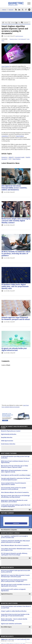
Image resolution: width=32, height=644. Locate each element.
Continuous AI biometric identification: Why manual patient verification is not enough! (15, 542)
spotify (29, 10)
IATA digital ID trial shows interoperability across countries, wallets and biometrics (14, 188)
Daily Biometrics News (7, 510)
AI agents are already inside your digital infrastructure (14, 349)
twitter (23, 10)
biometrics (4, 157)
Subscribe (11, 10)
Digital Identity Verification (9, 434)
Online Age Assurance (7, 441)
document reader (20, 157)
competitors (5, 136)
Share (6, 23)
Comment (26, 23)
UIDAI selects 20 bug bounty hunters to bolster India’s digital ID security (14, 471)
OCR (10, 159)
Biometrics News (14, 39)
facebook (26, 10)
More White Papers (6, 627)
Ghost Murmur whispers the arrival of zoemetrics (15, 492)
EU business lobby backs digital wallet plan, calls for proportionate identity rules (15, 287)
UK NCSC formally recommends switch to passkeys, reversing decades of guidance (16, 254)
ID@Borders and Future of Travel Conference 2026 (16, 640)
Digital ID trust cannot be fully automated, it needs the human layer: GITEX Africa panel (15, 576)
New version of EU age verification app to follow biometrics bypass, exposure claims (15, 467)
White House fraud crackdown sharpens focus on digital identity (15, 462)
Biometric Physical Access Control (11, 431)
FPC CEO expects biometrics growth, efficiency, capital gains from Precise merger (14, 554)
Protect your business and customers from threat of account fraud (16, 607)
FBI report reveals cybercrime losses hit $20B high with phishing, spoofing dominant (15, 496)
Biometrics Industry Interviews (10, 558)
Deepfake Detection (7, 438)
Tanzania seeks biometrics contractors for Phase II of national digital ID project (15, 479)
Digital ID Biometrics (7, 594)
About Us (4, 10)
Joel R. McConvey (19, 36)
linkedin (19, 10)
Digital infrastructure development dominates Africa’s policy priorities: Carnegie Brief (14, 581)
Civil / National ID (22, 39)
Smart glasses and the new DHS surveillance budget (16, 475)
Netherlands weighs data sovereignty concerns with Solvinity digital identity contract (16, 221)
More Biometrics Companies (9, 530)
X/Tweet (13, 23)
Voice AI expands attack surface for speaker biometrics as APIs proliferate (14, 488)
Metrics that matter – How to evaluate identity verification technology (14, 620)
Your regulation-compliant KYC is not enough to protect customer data (14, 537)
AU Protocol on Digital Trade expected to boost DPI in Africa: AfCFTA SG (16, 571)
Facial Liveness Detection (8, 444)
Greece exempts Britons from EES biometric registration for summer (14, 484)
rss (16, 10)
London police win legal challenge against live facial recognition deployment (16, 506)
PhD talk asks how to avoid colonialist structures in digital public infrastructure (16, 585)
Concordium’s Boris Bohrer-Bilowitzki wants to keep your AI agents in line (16, 549)
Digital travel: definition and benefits (11, 624)
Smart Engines (5, 66)
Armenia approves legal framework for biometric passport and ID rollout (16, 318)
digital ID (11, 157)
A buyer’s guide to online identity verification (14, 611)
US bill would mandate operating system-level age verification (15, 457)
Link (19, 23)
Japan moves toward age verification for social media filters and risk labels (14, 501)
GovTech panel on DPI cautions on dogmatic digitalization (13, 590)
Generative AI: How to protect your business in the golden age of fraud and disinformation (15, 615)
